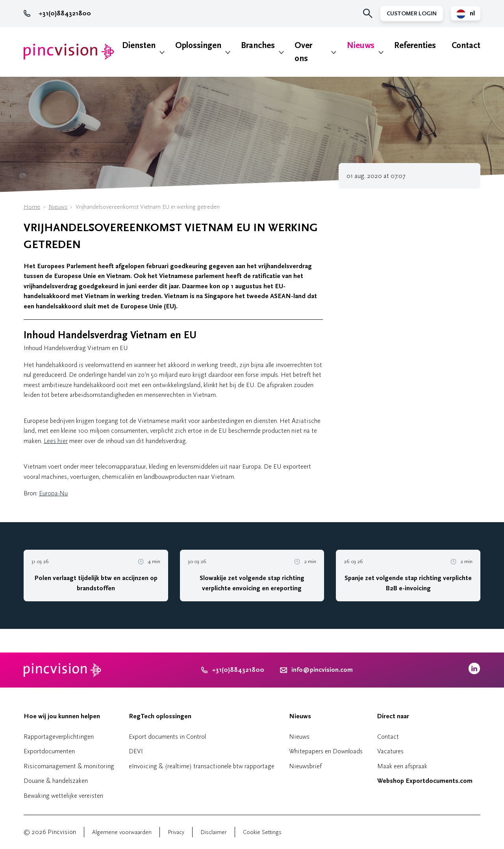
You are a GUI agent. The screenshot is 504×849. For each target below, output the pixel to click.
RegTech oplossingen (160, 716)
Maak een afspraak (402, 766)
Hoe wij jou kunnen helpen (62, 716)
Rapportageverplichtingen (59, 737)
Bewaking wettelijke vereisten (63, 796)
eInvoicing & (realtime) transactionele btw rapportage (202, 766)
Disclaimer (214, 832)
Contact (466, 45)
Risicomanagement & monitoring (69, 766)
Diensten (139, 45)
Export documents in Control (167, 737)
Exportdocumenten (49, 751)
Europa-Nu (53, 493)
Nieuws (361, 45)
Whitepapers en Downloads (326, 751)
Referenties (415, 45)
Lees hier (56, 441)
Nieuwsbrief (305, 766)
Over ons (303, 52)
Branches (258, 45)
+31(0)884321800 (57, 13)
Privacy (176, 832)
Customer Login (412, 14)
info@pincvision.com (322, 670)
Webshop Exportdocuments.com (425, 781)
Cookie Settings (262, 832)
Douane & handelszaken (56, 781)
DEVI (136, 751)
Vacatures (390, 751)
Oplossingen (198, 45)
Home (32, 207)
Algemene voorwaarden (122, 832)
